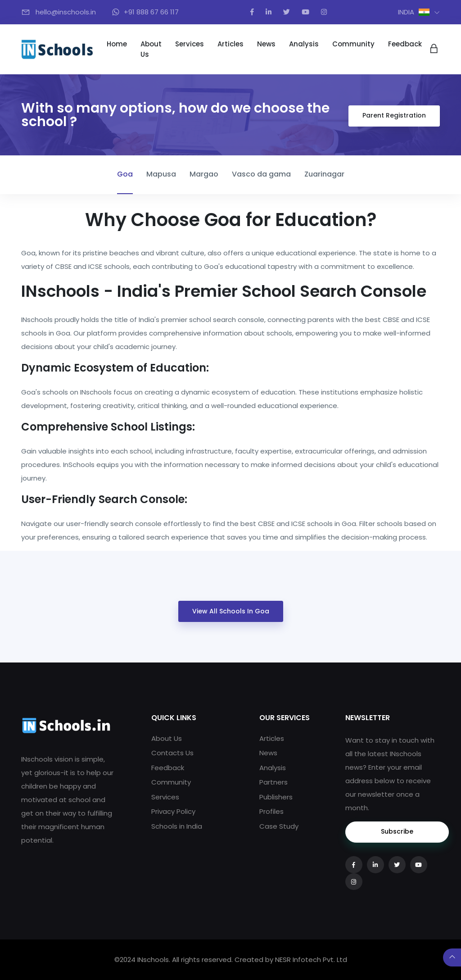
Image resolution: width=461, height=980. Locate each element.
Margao (204, 174)
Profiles (271, 811)
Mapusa (161, 174)
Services (190, 44)
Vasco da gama (261, 174)
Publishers (276, 797)
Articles (230, 44)
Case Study (279, 826)
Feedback (405, 44)
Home (117, 44)
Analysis (304, 44)
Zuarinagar (324, 174)
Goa (125, 174)
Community (353, 44)
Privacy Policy (173, 811)
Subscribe (397, 831)
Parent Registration (394, 115)
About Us (151, 49)
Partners (273, 782)
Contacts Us (172, 753)
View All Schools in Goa (231, 611)
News (266, 44)
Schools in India (177, 826)
